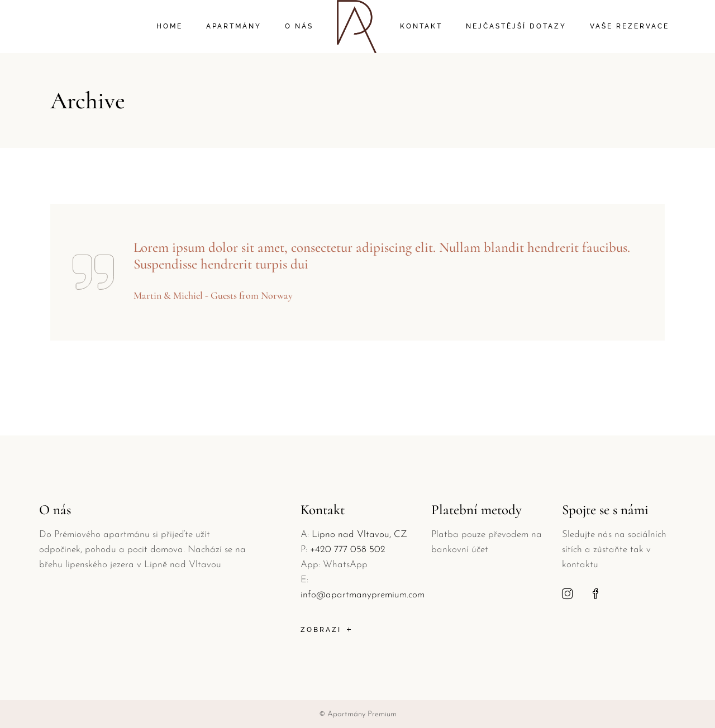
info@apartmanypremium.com (363, 595)
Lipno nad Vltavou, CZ (359, 535)
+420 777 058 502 (348, 550)
